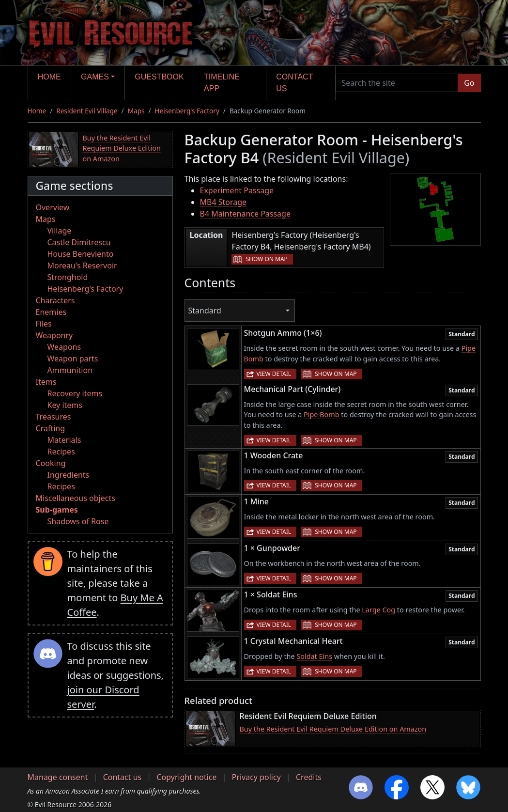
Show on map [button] (266, 259)
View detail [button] (274, 374)
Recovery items (75, 393)
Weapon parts (73, 359)
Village (60, 231)
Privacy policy (256, 777)
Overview (53, 207)
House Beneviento (81, 254)
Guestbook (159, 77)
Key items (65, 405)
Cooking (51, 463)
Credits (309, 777)
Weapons (64, 347)
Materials (64, 440)
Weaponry (54, 335)
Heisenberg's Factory (187, 111)
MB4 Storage (223, 202)
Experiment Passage (237, 190)
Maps (136, 111)
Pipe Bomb (322, 414)
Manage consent (58, 777)
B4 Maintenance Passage (245, 214)
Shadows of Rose (78, 521)
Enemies (51, 312)
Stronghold (68, 277)
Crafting (51, 428)
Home (49, 77)
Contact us (294, 83)
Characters (55, 300)
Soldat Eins (314, 656)
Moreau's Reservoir (82, 265)
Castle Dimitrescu (79, 242)
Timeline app (222, 83)
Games (95, 77)
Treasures (54, 417)
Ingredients (69, 475)
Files (44, 324)
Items (46, 382)
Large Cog (378, 610)
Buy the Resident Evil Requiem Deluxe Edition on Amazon (122, 148)
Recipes (61, 452)
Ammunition (70, 370)
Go (469, 83)
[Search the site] (397, 83)
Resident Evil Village (87, 111)
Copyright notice (186, 777)
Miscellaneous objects (76, 498)
